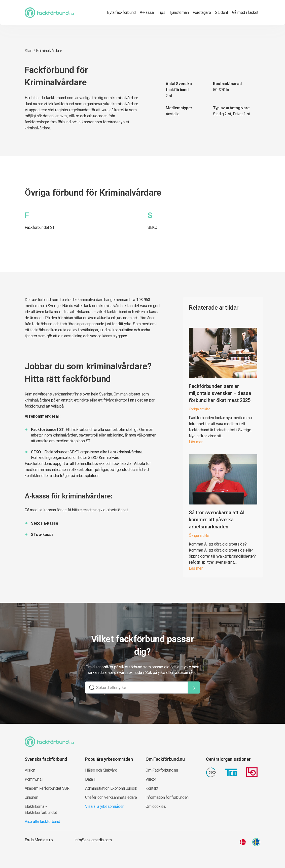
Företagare (202, 12)
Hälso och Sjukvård (101, 770)
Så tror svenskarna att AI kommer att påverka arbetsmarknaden (217, 520)
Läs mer (196, 442)
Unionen (31, 797)
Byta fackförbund (121, 12)
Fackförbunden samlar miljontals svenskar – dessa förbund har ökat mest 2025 (220, 393)
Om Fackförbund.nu (162, 770)
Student (222, 12)
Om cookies (156, 806)
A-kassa (147, 12)
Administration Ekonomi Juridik (111, 788)
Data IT (91, 779)
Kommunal (33, 779)
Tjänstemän (179, 12)
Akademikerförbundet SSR (47, 788)
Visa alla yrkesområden (105, 806)
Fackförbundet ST (40, 227)
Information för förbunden (167, 797)
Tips (162, 12)
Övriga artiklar (199, 409)
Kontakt (152, 788)
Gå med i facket (245, 12)
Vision (30, 770)
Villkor (151, 779)
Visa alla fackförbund (42, 822)
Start (29, 51)
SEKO (152, 227)
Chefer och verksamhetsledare (111, 797)
